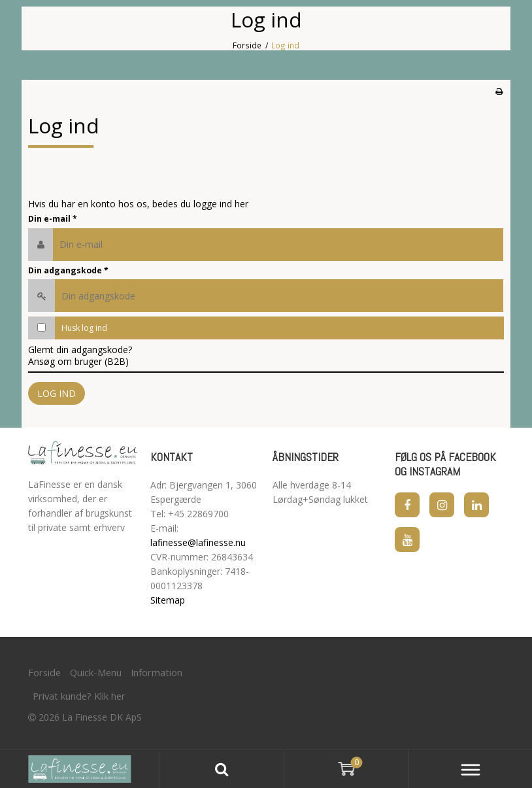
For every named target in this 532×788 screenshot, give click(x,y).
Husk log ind (84, 328)
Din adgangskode (68, 270)
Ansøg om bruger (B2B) (78, 361)
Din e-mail (53, 219)
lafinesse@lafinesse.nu (198, 542)
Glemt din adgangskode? (80, 350)
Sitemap (168, 600)
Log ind (57, 393)
